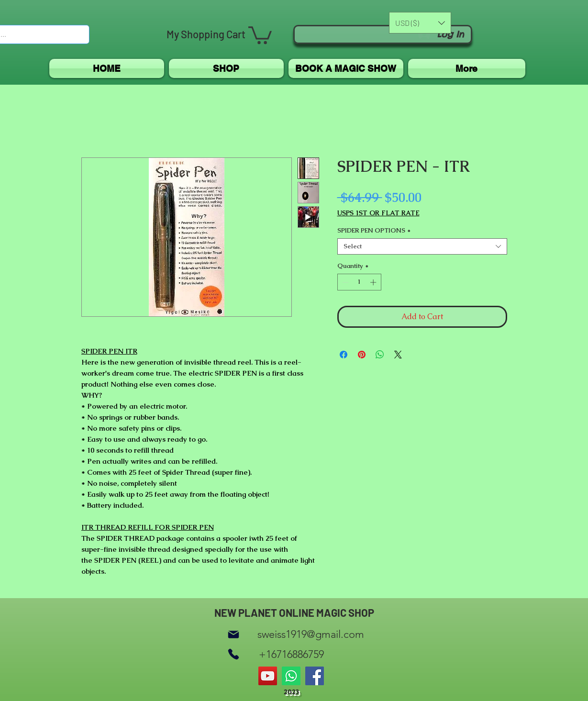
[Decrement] (344, 282)
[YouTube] (268, 676)
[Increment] (374, 282)
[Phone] (233, 654)
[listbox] (420, 23)
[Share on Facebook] (344, 355)
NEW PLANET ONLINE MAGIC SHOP (294, 612)
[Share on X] (398, 355)
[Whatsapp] (291, 676)
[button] (260, 34)
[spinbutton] (359, 282)
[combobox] (422, 246)
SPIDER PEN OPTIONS (374, 231)
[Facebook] (315, 676)
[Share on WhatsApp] (380, 355)
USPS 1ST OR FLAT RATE (378, 213)
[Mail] (233, 634)
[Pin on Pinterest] (362, 355)
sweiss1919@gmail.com (311, 634)
